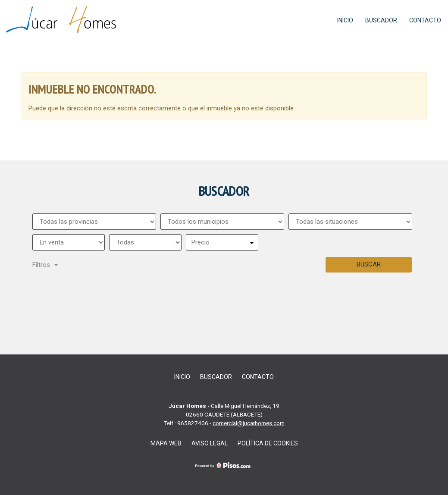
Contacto (425, 20)
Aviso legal (210, 443)
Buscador (381, 20)
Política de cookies (268, 443)
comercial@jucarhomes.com (249, 423)
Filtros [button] (45, 265)
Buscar (369, 264)
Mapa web (166, 443)
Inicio (345, 20)
